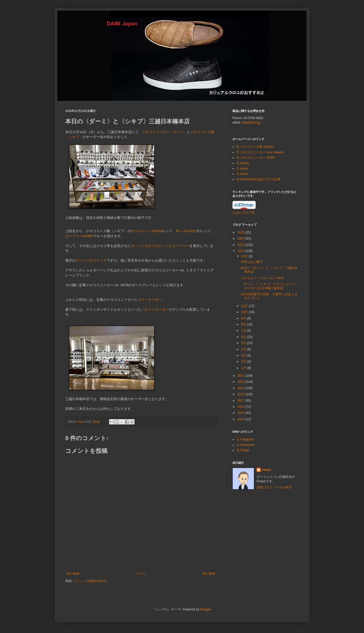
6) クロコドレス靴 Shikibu (255, 147)
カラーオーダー (150, 300)
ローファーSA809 (79, 236)
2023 (241, 245)
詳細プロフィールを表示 (274, 487)
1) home (242, 174)
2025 (241, 232)
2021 (241, 376)
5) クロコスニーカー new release (260, 152)
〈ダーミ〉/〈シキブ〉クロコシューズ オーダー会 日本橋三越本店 (268, 286)
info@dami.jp (251, 123)
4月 (244, 349)
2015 (241, 413)
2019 (241, 388)
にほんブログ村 (244, 213)
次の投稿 (73, 574)
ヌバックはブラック (91, 260)
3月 (244, 355)
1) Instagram (245, 439)
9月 (244, 318)
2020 (241, 382)
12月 (245, 256)
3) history (243, 163)
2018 (241, 394)
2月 (244, 362)
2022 (241, 251)
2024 (241, 239)
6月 (244, 337)
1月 (244, 368)
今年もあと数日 (252, 262)
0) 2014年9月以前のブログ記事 (259, 179)
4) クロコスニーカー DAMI (255, 158)
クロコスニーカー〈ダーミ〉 (164, 132)
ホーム (141, 574)
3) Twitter (243, 450)
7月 (244, 331)
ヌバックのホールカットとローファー (160, 246)
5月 (244, 343)
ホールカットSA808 (146, 231)
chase (266, 470)
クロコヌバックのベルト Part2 (262, 278)
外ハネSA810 (186, 231)
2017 (241, 401)
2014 (241, 419)
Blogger (206, 609)
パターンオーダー (155, 309)
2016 (241, 407)
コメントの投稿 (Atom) (90, 581)
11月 (245, 306)
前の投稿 (209, 574)
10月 (245, 312)
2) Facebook (245, 445)
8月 (244, 324)
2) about (242, 168)
